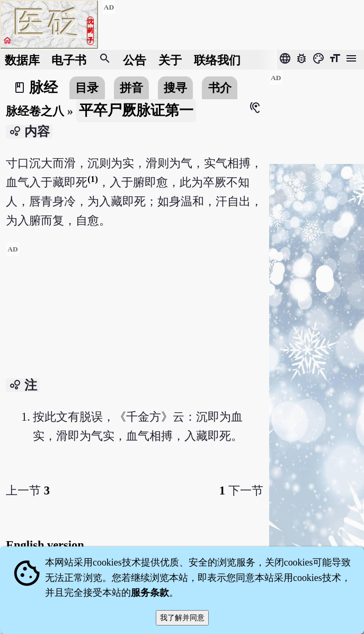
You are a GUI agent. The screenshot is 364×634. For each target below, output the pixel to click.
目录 (87, 88)
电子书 (69, 60)
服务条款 (150, 593)
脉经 (43, 88)
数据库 (22, 60)
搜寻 (175, 88)
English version (45, 545)
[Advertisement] (134, 316)
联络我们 (217, 60)
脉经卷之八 (35, 111)
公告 (135, 60)
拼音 (131, 88)
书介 (220, 88)
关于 (170, 60)
